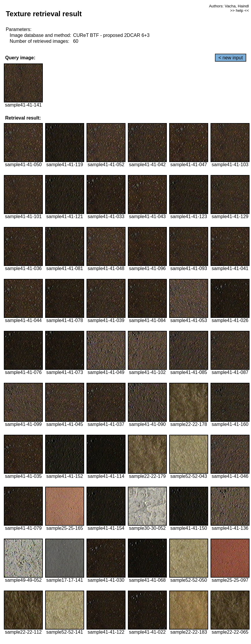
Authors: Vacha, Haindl (229, 6)
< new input (231, 58)
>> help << (239, 10)
